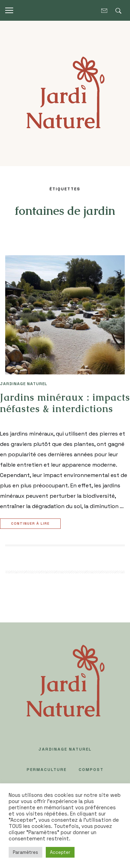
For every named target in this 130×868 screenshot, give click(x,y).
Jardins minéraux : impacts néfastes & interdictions (65, 403)
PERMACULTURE (47, 770)
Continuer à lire (31, 524)
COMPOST (91, 770)
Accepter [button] (60, 852)
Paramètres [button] (25, 852)
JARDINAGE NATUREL (24, 384)
